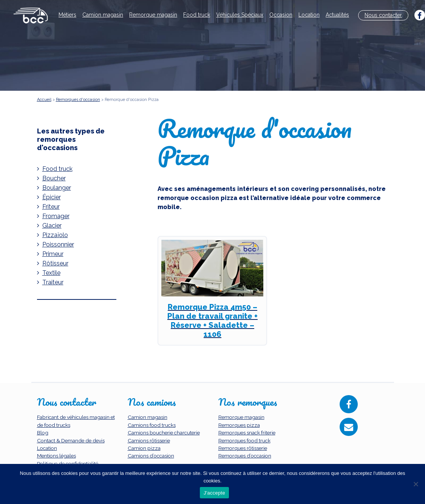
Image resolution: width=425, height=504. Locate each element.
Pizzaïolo (55, 235)
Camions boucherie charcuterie (164, 433)
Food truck (197, 15)
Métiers (67, 15)
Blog (43, 433)
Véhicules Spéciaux (240, 15)
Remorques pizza (239, 425)
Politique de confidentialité (68, 464)
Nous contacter (383, 15)
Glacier (52, 226)
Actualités (337, 15)
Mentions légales (56, 456)
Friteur (51, 207)
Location (309, 15)
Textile (51, 273)
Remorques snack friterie (247, 433)
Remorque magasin (153, 15)
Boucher (54, 178)
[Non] (416, 484)
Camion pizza (144, 448)
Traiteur (53, 282)
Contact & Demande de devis (71, 440)
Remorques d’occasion (245, 456)
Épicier (52, 197)
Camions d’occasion (151, 456)
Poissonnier (58, 244)
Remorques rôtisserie (243, 448)
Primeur (53, 254)
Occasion (281, 15)
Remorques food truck (244, 440)
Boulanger (57, 188)
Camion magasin (103, 15)
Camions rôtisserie (149, 440)
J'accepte (214, 493)
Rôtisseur (55, 263)
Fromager (56, 216)
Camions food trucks (152, 425)
